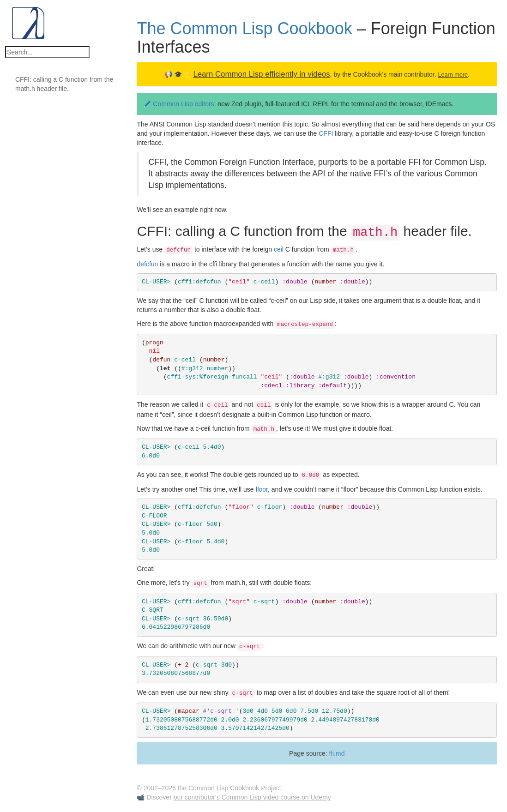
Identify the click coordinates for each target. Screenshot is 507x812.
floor (262, 489)
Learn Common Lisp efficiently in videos (261, 74)
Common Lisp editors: (185, 104)
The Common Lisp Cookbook (244, 28)
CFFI (326, 133)
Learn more (453, 75)
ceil (279, 249)
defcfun (147, 264)
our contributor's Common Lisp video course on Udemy (252, 797)
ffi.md (337, 753)
